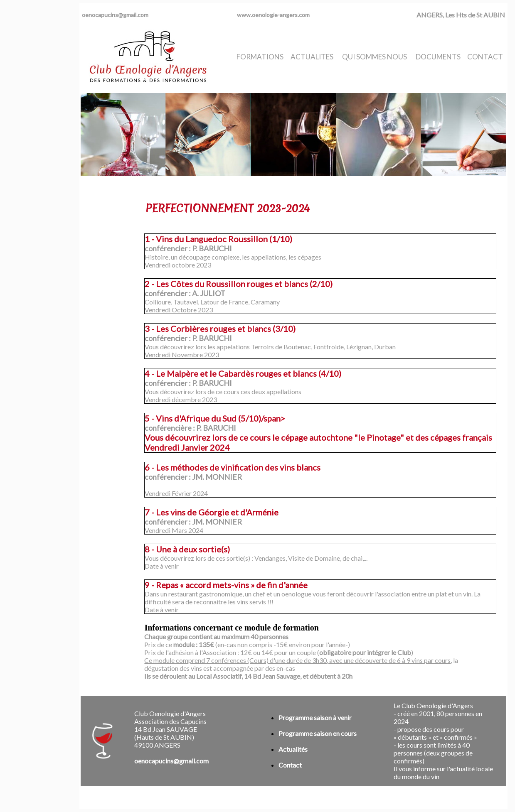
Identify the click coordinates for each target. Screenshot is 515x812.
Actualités (293, 749)
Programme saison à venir (315, 718)
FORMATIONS (260, 57)
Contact (290, 765)
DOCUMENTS (438, 57)
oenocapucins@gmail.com (115, 15)
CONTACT (485, 57)
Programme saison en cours (318, 733)
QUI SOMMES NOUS (375, 57)
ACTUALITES (312, 57)
